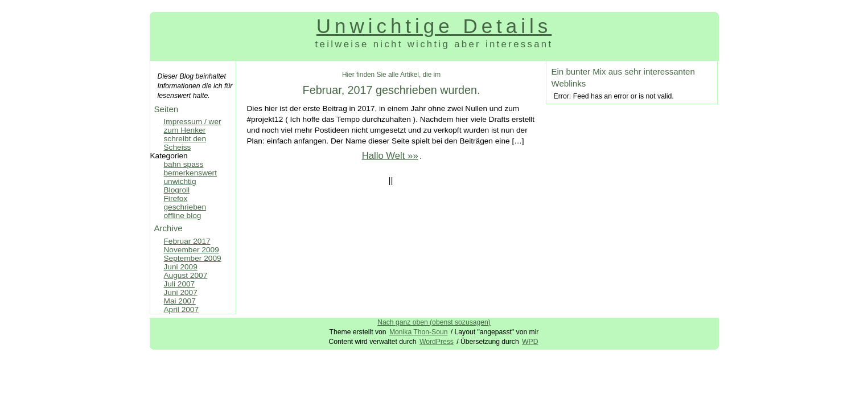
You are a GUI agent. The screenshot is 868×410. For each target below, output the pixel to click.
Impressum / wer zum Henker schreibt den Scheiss (193, 134)
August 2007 (186, 275)
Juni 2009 (181, 267)
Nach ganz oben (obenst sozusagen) (434, 322)
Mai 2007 (180, 301)
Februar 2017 (187, 241)
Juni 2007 (181, 292)
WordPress (437, 342)
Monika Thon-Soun (419, 332)
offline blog (183, 216)
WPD (530, 342)
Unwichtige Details (434, 26)
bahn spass (184, 164)
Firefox (176, 198)
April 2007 (182, 309)
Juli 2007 (180, 284)
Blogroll (177, 190)
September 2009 (193, 258)
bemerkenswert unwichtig (190, 177)
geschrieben (185, 207)
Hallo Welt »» (390, 156)
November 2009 (192, 250)
